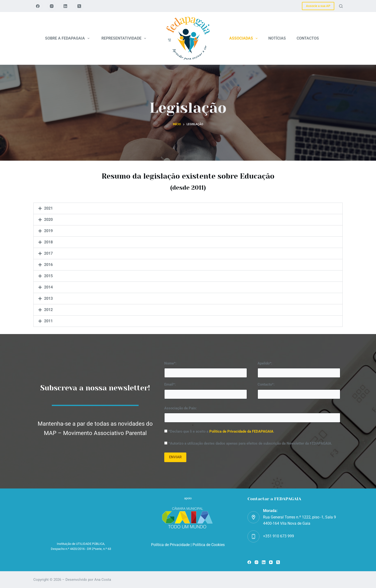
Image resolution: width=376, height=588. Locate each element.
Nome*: (170, 363)
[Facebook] (38, 6)
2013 (48, 298)
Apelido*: (265, 363)
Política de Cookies (209, 545)
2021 (48, 208)
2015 (48, 276)
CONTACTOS (308, 38)
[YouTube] (271, 562)
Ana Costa (103, 580)
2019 (48, 231)
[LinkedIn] (65, 6)
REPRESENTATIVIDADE (125, 38)
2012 (48, 310)
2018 (48, 242)
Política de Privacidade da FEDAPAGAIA (241, 431)
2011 (48, 321)
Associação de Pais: (181, 408)
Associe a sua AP (318, 6)
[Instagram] (52, 6)
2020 (48, 220)
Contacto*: (266, 384)
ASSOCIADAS (244, 38)
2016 (48, 265)
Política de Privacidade (170, 545)
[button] (188, 208)
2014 (48, 287)
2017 (48, 253)
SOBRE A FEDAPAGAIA (68, 38)
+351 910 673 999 (279, 536)
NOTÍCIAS (277, 38)
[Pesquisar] (341, 6)
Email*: (170, 384)
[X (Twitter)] (79, 6)
